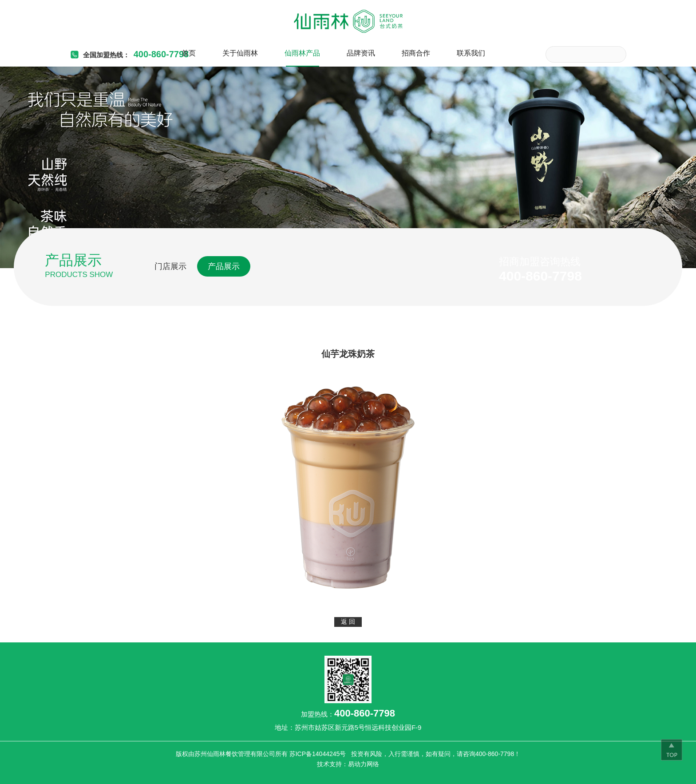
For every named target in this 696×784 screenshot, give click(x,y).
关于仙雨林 (240, 53)
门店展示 (170, 266)
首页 (189, 53)
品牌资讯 (361, 53)
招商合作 (416, 53)
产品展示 (224, 266)
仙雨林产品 (302, 53)
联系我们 (471, 53)
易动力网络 (364, 764)
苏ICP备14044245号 (318, 754)
